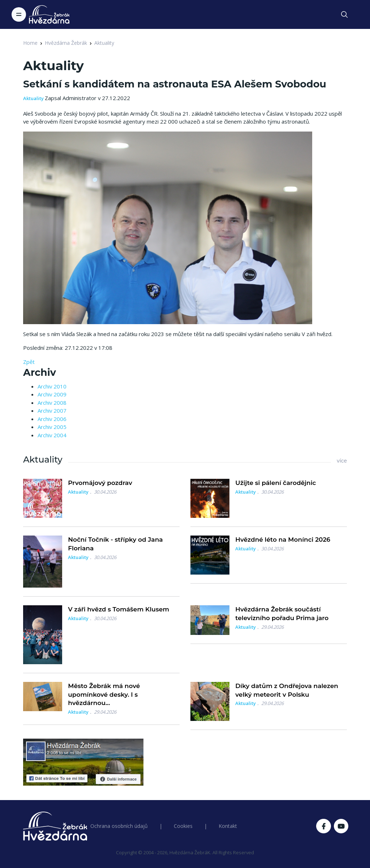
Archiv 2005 (52, 427)
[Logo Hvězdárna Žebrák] (49, 14)
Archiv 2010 (52, 386)
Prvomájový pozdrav (100, 483)
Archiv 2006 (52, 419)
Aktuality (104, 43)
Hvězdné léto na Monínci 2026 (283, 540)
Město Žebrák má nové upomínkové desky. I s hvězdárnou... (104, 695)
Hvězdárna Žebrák (66, 43)
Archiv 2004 (52, 435)
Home (30, 43)
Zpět (29, 362)
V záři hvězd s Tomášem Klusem (119, 609)
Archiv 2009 (52, 394)
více (342, 461)
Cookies (183, 826)
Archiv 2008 (52, 403)
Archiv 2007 (52, 411)
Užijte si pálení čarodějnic (276, 483)
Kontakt (228, 826)
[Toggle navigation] (19, 14)
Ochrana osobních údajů (119, 826)
